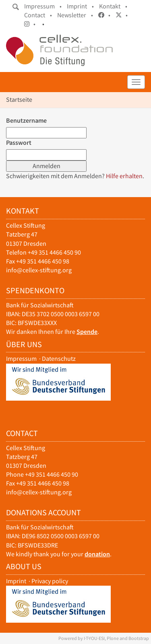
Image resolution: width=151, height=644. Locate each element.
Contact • (38, 15)
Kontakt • (113, 6)
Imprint (16, 581)
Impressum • (43, 6)
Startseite (19, 100)
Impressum (21, 359)
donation (97, 554)
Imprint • (80, 6)
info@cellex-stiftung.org (39, 270)
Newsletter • (75, 15)
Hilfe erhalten (124, 176)
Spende (87, 332)
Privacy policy (50, 581)
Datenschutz (59, 359)
